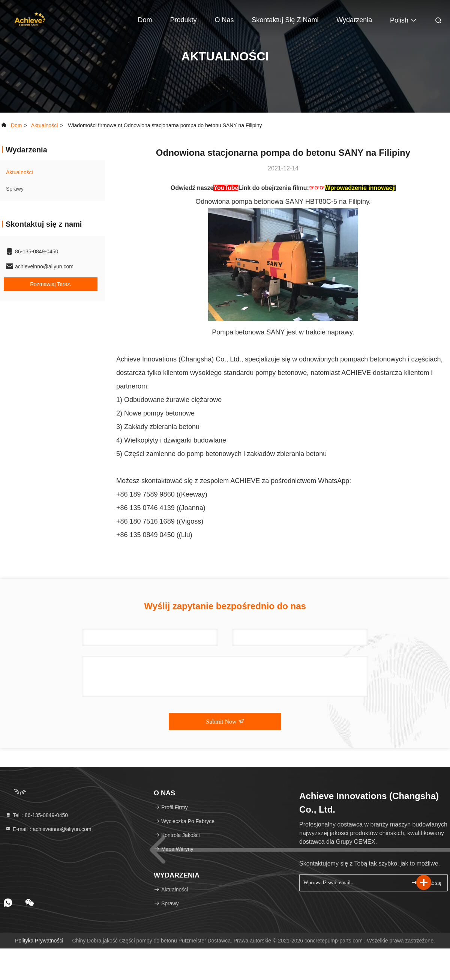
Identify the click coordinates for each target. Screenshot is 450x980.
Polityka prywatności (39, 941)
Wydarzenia (354, 20)
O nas (224, 20)
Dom (145, 20)
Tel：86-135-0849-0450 (37, 815)
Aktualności (45, 125)
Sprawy (15, 189)
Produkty (183, 20)
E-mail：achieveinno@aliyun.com (48, 829)
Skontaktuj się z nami (285, 20)
